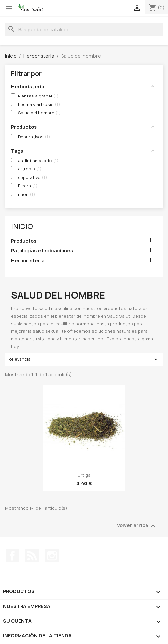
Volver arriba (137, 526)
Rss (32, 556)
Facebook (12, 556)
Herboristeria (28, 260)
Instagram (52, 556)
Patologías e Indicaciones (42, 251)
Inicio (22, 227)
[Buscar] (84, 30)
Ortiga (84, 475)
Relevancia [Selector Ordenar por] (84, 359)
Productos (24, 241)
